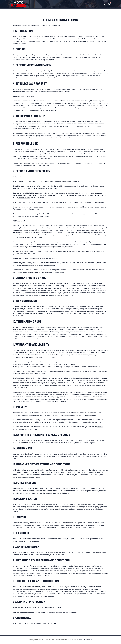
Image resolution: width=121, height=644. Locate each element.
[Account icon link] (105, 4)
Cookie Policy (32, 429)
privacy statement (54, 552)
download (27, 623)
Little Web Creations (85, 640)
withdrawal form (24, 198)
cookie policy (70, 552)
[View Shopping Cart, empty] (109, 4)
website (101, 202)
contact (69, 612)
